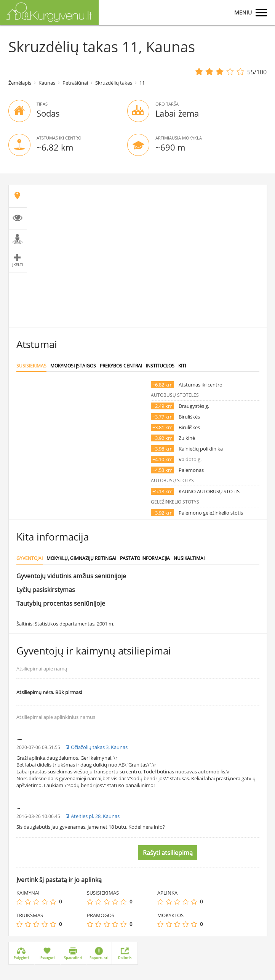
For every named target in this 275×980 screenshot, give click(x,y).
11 (142, 83)
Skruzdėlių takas (114, 83)
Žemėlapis (20, 83)
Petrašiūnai (75, 83)
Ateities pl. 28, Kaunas (95, 816)
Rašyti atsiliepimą (168, 853)
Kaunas (47, 83)
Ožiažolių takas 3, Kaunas (99, 747)
